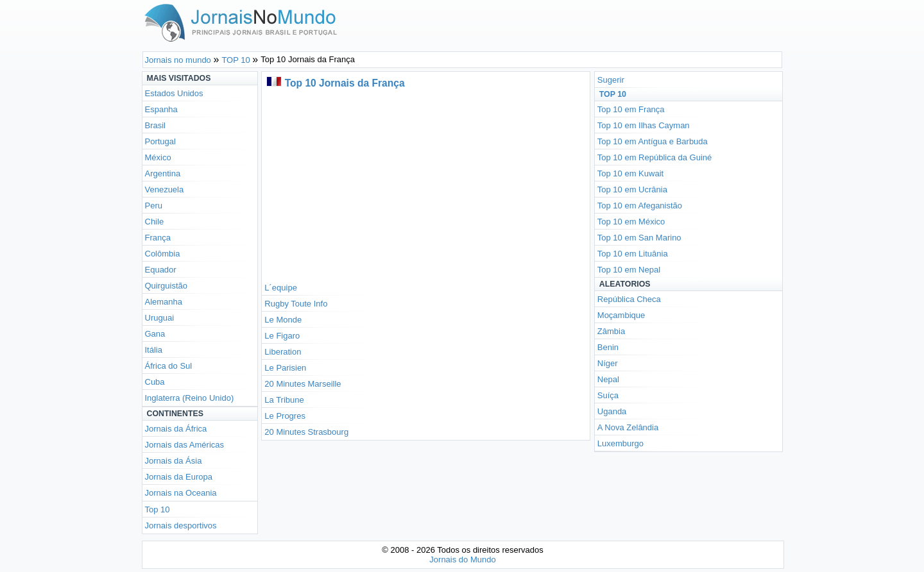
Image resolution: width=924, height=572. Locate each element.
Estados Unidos (174, 93)
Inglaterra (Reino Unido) (190, 398)
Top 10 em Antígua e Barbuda (653, 141)
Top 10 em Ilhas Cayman (644, 125)
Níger (608, 363)
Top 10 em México (631, 222)
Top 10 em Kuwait (630, 173)
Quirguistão (166, 286)
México (158, 157)
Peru (154, 206)
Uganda (612, 411)
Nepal (608, 379)
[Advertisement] (425, 183)
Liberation (283, 352)
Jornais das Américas (185, 445)
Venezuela (165, 189)
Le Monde (283, 320)
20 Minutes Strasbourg (306, 432)
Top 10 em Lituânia (633, 254)
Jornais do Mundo (462, 559)
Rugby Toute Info (296, 304)
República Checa (629, 299)
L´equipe (281, 288)
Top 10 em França (631, 109)
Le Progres (285, 416)
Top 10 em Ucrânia (632, 189)
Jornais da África (176, 429)
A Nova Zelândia (628, 427)
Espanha (161, 109)
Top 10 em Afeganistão (640, 206)
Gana (155, 334)
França (158, 238)
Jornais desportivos (181, 526)
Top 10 (158, 509)
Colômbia (163, 254)
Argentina (163, 173)
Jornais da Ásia (174, 461)
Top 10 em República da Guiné (655, 157)
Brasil (156, 125)
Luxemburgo (620, 443)
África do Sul (169, 366)
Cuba (155, 382)
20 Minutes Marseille (303, 384)
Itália (154, 350)
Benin (608, 347)
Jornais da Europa (179, 477)
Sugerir (611, 80)
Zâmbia (611, 331)
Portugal (160, 141)
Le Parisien (285, 368)
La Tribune (284, 400)
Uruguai (160, 318)
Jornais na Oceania (181, 493)
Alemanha (164, 302)
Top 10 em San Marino (639, 238)
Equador (161, 270)
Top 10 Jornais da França (345, 83)
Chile (155, 222)
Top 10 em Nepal (629, 270)
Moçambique (621, 315)
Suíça (608, 395)
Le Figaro (282, 336)
